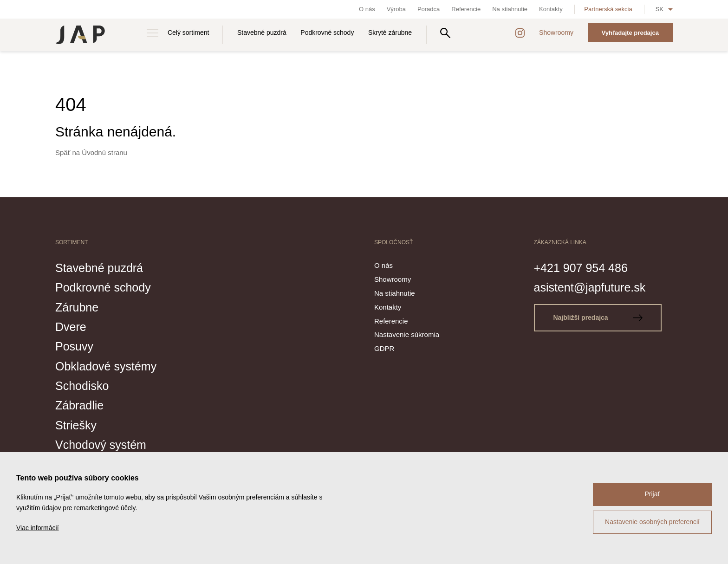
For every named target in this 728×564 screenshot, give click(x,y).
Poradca (429, 9)
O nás (367, 9)
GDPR (384, 348)
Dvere (71, 327)
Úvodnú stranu (104, 152)
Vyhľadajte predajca (630, 33)
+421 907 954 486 (581, 268)
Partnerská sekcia (608, 9)
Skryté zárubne (390, 32)
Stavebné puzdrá (262, 32)
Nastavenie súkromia (407, 334)
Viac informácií (38, 528)
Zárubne (77, 307)
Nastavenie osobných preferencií (652, 522)
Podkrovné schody (327, 32)
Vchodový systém (101, 445)
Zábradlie (79, 405)
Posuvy (74, 346)
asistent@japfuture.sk (590, 287)
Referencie (466, 9)
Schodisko (82, 386)
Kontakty (551, 9)
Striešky (76, 425)
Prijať (652, 494)
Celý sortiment (188, 32)
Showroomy (556, 32)
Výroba (396, 9)
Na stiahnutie (510, 9)
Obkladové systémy (106, 366)
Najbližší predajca (598, 318)
